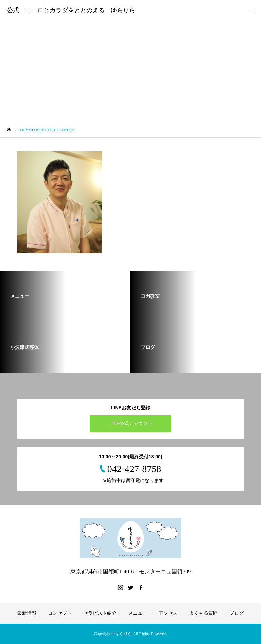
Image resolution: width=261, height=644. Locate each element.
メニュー (138, 613)
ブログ (237, 613)
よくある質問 (204, 613)
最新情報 (27, 613)
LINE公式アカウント (130, 423)
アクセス (168, 613)
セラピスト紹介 (100, 613)
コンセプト (60, 613)
